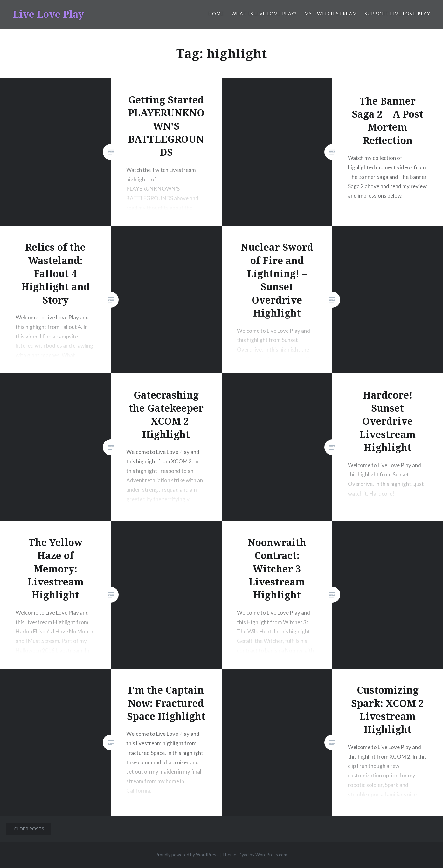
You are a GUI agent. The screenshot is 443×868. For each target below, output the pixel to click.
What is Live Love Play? (264, 14)
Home (216, 14)
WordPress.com (271, 854)
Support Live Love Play (397, 14)
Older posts (29, 829)
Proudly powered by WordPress (187, 854)
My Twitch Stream (331, 14)
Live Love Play (48, 14)
